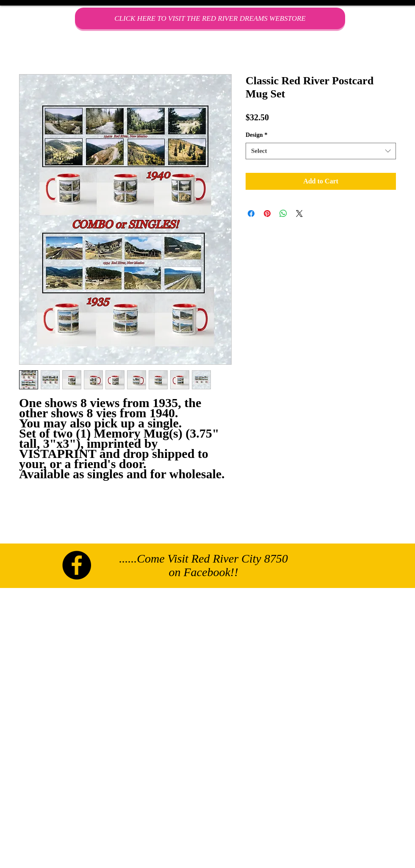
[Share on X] (299, 214)
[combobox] (321, 151)
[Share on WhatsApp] (283, 214)
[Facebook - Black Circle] (77, 565)
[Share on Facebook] (251, 214)
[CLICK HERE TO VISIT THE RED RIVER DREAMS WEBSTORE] (210, 18)
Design (256, 135)
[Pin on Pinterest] (267, 214)
